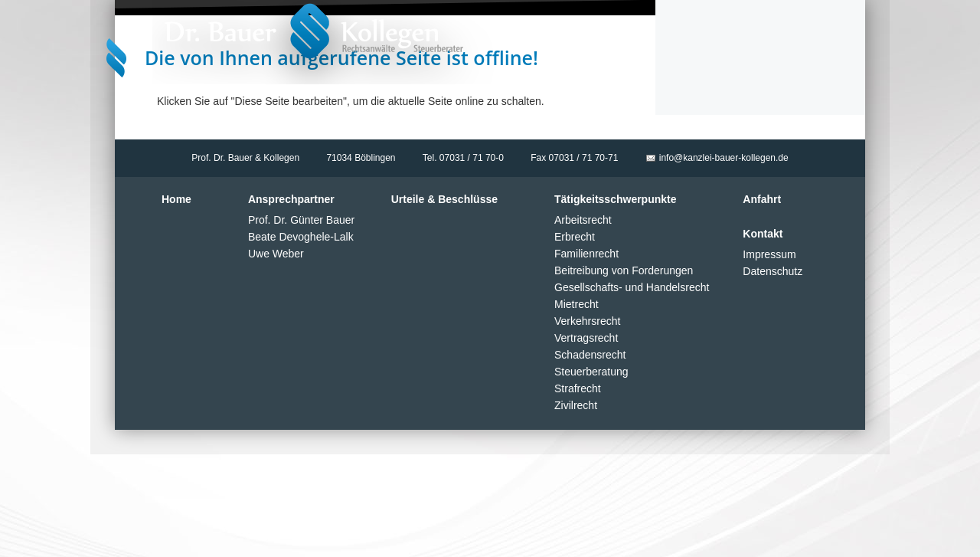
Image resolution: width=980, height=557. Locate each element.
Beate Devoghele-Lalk (301, 237)
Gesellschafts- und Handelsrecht (632, 287)
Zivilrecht (576, 405)
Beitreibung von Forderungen (624, 270)
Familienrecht (586, 254)
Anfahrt (762, 199)
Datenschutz (773, 271)
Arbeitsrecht (583, 220)
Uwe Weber (276, 254)
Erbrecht (575, 237)
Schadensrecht (590, 355)
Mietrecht (577, 304)
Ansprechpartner (291, 199)
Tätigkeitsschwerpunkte (616, 199)
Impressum (769, 254)
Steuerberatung (591, 372)
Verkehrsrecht (587, 321)
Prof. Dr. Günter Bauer (301, 220)
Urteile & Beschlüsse (444, 199)
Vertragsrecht (586, 338)
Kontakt (763, 234)
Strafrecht (578, 388)
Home (176, 199)
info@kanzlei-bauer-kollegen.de (724, 158)
